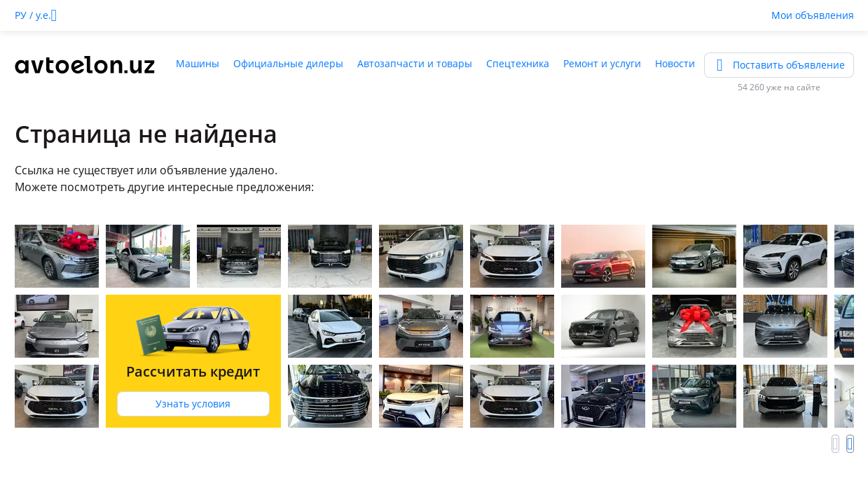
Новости (675, 63)
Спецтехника (518, 63)
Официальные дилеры (288, 63)
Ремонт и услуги (602, 63)
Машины (198, 63)
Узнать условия (193, 404)
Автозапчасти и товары (415, 63)
